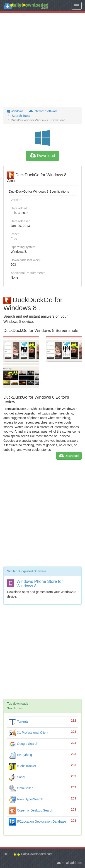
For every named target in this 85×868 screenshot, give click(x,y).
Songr (17, 777)
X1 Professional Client (29, 733)
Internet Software (43, 111)
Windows (15, 111)
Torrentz (19, 721)
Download (42, 156)
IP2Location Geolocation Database (37, 821)
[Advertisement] (42, 60)
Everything (20, 755)
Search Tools (21, 116)
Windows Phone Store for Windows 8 (40, 584)
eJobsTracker (22, 766)
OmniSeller (21, 788)
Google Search (23, 744)
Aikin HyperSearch (26, 799)
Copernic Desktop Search (31, 810)
